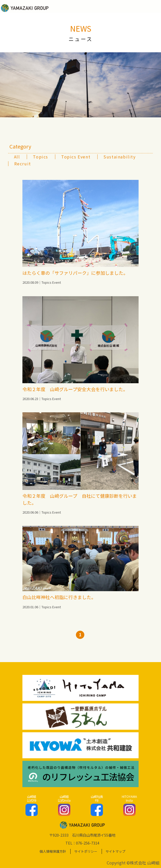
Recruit (23, 164)
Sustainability (119, 157)
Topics (41, 157)
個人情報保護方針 (53, 851)
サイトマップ (115, 851)
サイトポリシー (86, 851)
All (17, 157)
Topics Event (76, 157)
